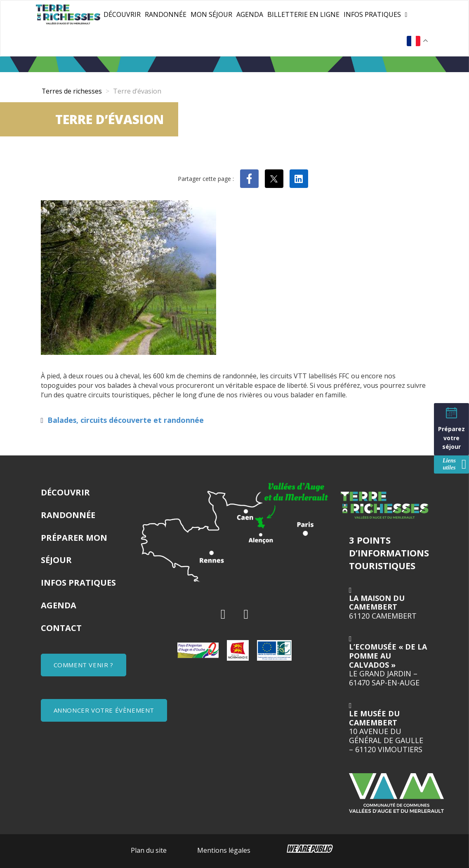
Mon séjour (211, 14)
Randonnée (166, 14)
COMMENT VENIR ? (84, 665)
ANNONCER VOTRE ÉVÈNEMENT (104, 710)
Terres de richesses (72, 91)
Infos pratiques (372, 14)
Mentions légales (224, 850)
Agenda (250, 14)
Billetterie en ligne (303, 14)
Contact (61, 628)
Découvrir (122, 14)
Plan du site (149, 850)
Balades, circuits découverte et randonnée (126, 420)
